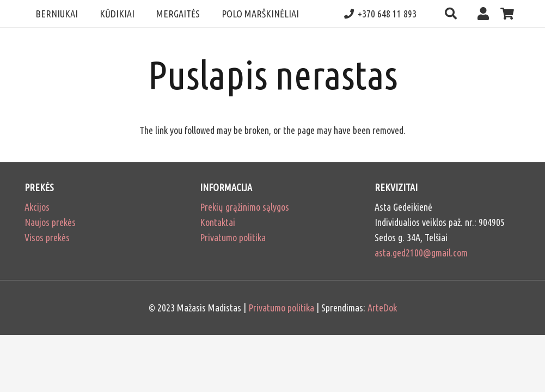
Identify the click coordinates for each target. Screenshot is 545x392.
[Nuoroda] (486, 13)
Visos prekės (47, 237)
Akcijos (37, 207)
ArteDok (382, 308)
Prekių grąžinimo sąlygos (244, 207)
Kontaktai (218, 222)
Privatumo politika (233, 237)
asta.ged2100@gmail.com (421, 253)
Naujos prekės (50, 222)
